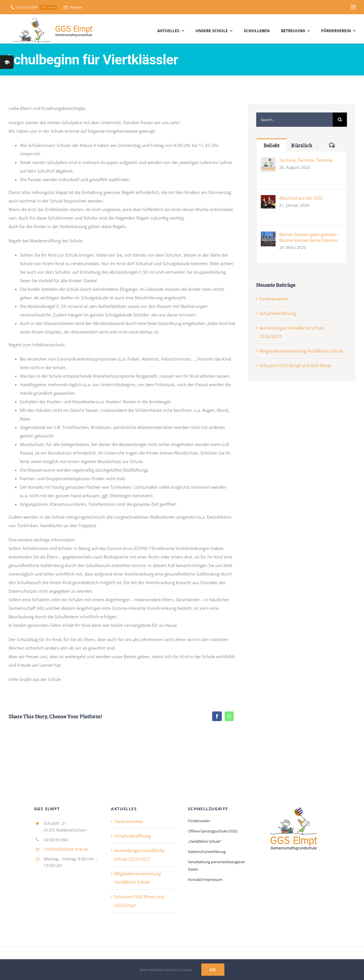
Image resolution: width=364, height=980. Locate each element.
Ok (213, 970)
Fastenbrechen (274, 299)
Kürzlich (302, 145)
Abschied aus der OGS (301, 198)
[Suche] (340, 120)
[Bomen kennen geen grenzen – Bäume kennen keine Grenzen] (268, 236)
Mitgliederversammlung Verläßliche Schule (301, 351)
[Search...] (294, 120)
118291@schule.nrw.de (66, 849)
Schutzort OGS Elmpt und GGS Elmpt (296, 365)
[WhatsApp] (229, 716)
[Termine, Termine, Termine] (268, 161)
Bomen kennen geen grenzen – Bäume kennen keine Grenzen (310, 237)
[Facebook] (217, 716)
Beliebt (272, 145)
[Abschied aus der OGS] (268, 199)
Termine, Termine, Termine (306, 160)
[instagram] (353, 7)
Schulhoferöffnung (278, 313)
